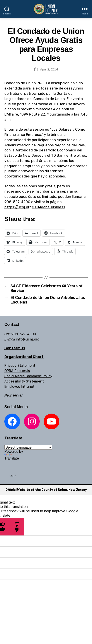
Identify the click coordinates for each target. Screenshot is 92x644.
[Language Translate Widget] (28, 447)
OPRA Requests (17, 371)
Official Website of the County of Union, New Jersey (46, 490)
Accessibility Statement (24, 381)
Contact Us (15, 348)
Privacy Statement (20, 366)
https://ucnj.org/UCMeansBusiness (35, 207)
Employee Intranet (19, 387)
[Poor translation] (17, 527)
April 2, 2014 (49, 69)
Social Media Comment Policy (28, 376)
